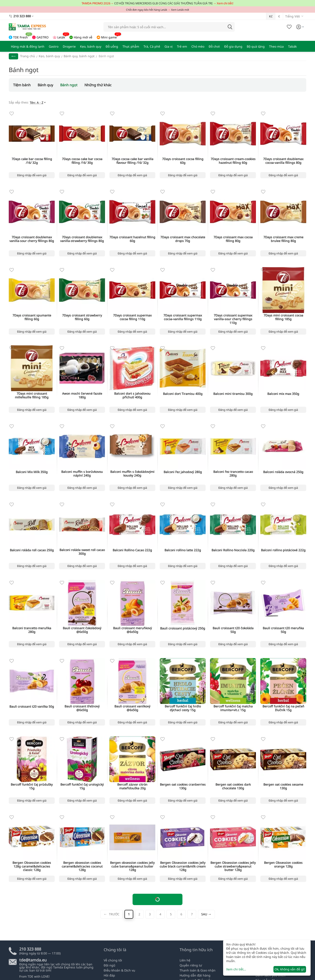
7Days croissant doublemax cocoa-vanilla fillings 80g (283, 161)
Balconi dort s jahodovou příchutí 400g (132, 396)
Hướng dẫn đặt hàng (195, 975)
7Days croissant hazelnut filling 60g (132, 239)
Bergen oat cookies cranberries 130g (183, 786)
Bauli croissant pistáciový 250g (183, 628)
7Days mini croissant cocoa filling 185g (283, 317)
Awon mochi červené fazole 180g (82, 396)
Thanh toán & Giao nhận (198, 970)
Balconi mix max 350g (283, 394)
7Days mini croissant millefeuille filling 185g (32, 396)
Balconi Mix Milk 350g (32, 472)
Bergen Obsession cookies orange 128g (283, 865)
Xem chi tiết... (236, 969)
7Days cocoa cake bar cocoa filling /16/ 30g (82, 161)
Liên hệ (185, 960)
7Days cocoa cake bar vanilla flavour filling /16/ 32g (132, 161)
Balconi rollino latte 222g (183, 550)
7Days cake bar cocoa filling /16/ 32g (32, 161)
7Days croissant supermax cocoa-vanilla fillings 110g (183, 317)
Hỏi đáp (109, 975)
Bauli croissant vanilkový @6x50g (132, 708)
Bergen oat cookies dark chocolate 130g (233, 786)
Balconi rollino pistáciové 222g (283, 550)
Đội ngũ (109, 965)
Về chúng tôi (113, 960)
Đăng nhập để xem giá (32, 175)
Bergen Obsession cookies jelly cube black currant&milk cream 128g (183, 866)
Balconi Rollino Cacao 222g (132, 550)
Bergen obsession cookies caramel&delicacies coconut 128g (82, 866)
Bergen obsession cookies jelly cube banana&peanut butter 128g (132, 866)
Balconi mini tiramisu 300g (233, 394)
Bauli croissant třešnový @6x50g (82, 708)
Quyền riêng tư (191, 965)
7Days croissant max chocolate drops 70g (183, 239)
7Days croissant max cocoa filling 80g (233, 239)
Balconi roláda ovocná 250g (283, 472)
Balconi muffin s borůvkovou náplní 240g (82, 474)
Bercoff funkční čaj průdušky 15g (32, 786)
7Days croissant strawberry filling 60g (82, 317)
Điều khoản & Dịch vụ (119, 970)
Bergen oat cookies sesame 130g (283, 786)
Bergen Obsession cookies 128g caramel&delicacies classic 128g (32, 866)
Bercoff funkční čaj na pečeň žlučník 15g (283, 708)
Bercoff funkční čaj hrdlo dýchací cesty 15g (183, 708)
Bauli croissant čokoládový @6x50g (82, 630)
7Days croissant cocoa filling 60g (183, 161)
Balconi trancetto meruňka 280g (32, 630)
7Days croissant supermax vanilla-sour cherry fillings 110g (233, 319)
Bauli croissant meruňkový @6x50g (132, 630)
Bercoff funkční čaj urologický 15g (82, 786)
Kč (271, 16)
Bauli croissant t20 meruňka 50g (283, 630)
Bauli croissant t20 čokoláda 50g (233, 630)
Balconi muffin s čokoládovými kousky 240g (132, 474)
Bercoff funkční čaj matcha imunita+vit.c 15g (233, 708)
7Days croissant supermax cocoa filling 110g (132, 317)
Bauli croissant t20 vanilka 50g (32, 707)
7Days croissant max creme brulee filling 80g (283, 239)
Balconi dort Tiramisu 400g (183, 394)
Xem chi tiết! (225, 3)
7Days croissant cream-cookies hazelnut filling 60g (233, 161)
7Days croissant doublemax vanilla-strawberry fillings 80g (82, 239)
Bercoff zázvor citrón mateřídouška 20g (132, 786)
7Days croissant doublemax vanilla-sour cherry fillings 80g (32, 239)
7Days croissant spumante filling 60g (32, 317)
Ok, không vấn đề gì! (290, 969)
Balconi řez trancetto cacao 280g (233, 474)
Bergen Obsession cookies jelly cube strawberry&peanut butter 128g (233, 866)
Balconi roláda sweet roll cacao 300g (82, 552)
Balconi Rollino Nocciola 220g (233, 550)
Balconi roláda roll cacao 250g (32, 550)
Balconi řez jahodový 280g (183, 472)
